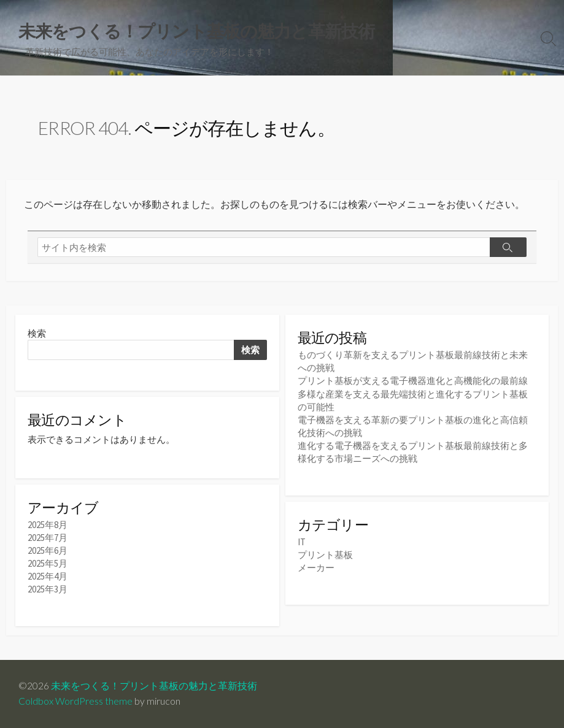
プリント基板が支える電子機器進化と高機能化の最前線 (413, 381)
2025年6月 (48, 550)
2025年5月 (48, 563)
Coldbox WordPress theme (75, 701)
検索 (37, 333)
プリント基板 (325, 555)
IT (302, 542)
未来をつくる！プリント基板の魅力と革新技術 (154, 686)
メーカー (316, 568)
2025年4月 (48, 576)
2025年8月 (48, 525)
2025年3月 (48, 589)
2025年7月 (48, 538)
